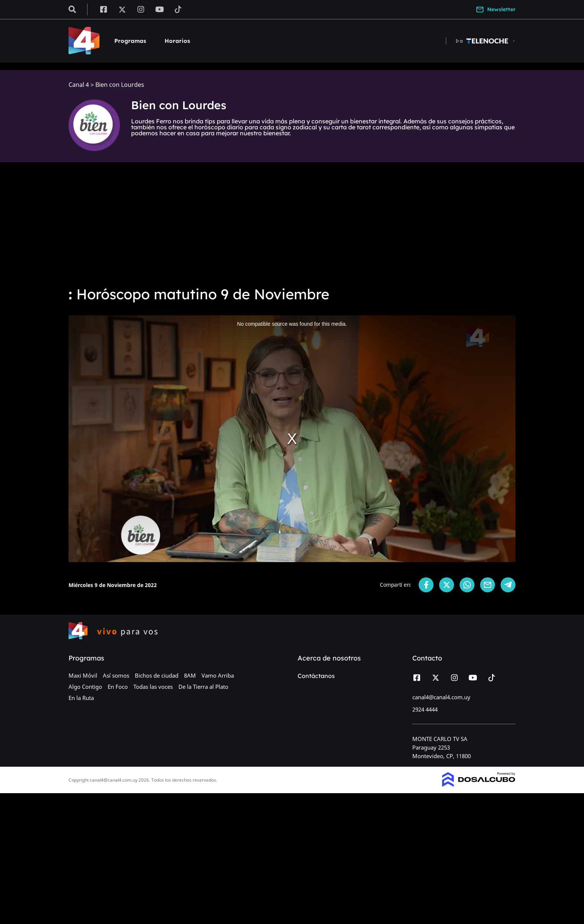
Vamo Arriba (218, 675)
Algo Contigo (85, 687)
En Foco (118, 687)
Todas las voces (153, 687)
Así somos (116, 675)
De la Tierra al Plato (203, 687)
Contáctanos (316, 676)
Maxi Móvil (83, 675)
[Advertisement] (292, 224)
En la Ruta (81, 698)
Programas (130, 41)
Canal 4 (79, 85)
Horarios (177, 41)
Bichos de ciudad (157, 675)
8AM (190, 675)
